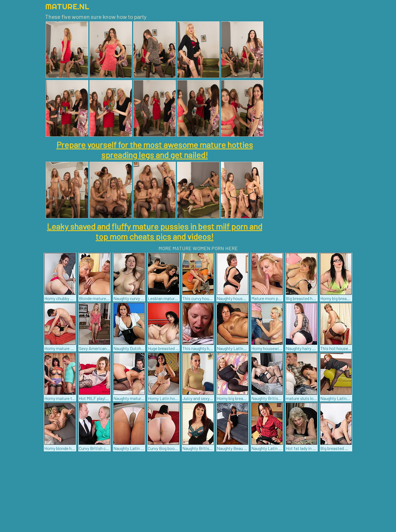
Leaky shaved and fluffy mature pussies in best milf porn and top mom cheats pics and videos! (155, 231)
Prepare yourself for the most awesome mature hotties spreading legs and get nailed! (155, 150)
